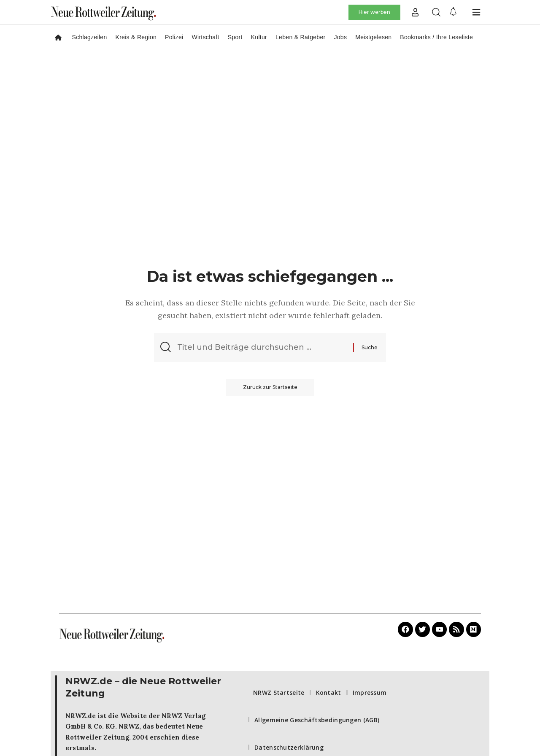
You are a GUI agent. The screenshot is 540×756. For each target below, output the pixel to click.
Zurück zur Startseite (270, 387)
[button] (415, 12)
